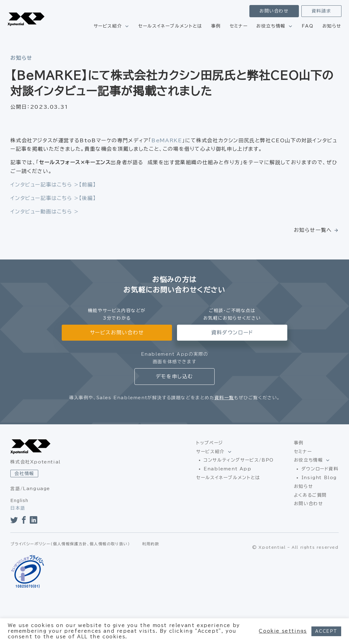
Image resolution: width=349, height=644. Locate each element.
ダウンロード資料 (320, 469)
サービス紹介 (108, 26)
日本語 (18, 508)
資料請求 (321, 11)
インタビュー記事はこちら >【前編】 (53, 185)
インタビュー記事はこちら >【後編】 (53, 198)
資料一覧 (224, 398)
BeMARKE (167, 140)
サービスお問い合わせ (117, 332)
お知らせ (332, 26)
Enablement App (227, 469)
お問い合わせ (274, 11)
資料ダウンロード (232, 332)
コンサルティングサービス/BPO (239, 460)
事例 (216, 26)
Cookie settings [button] (283, 631)
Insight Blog (319, 478)
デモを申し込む (174, 376)
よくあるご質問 (310, 495)
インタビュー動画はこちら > (44, 212)
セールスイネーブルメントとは (170, 26)
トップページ (210, 443)
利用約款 (151, 544)
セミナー (239, 26)
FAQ (308, 26)
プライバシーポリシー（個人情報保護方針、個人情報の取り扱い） (70, 544)
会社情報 (24, 474)
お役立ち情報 (271, 26)
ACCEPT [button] (326, 631)
